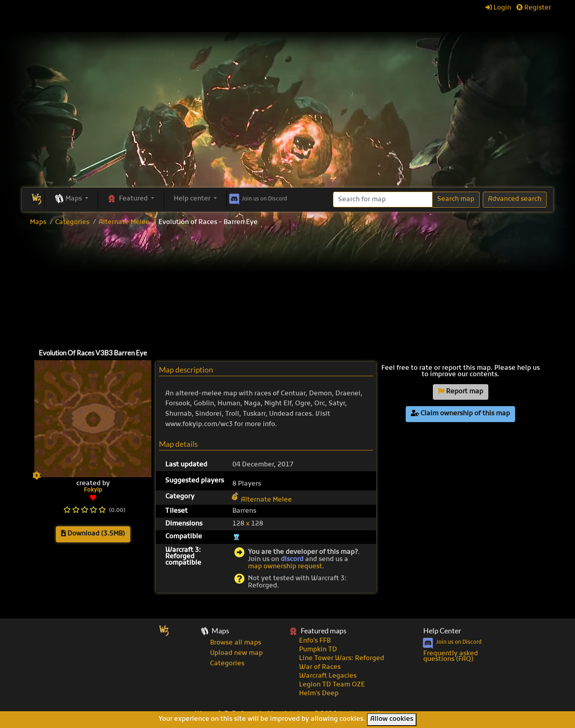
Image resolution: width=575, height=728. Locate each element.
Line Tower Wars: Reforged (342, 659)
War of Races (320, 667)
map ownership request (285, 567)
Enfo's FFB (315, 641)
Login (498, 8)
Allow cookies (392, 719)
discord (292, 559)
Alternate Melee (124, 222)
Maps (38, 222)
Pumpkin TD (318, 650)
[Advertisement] (287, 128)
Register (534, 8)
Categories (72, 222)
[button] (71, 199)
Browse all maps (236, 643)
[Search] (383, 199)
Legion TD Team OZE (332, 685)
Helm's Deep (319, 694)
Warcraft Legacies (328, 676)
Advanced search (515, 199)
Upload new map (236, 653)
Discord (257, 198)
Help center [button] (193, 199)
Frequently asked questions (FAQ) (451, 657)
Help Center (442, 631)
